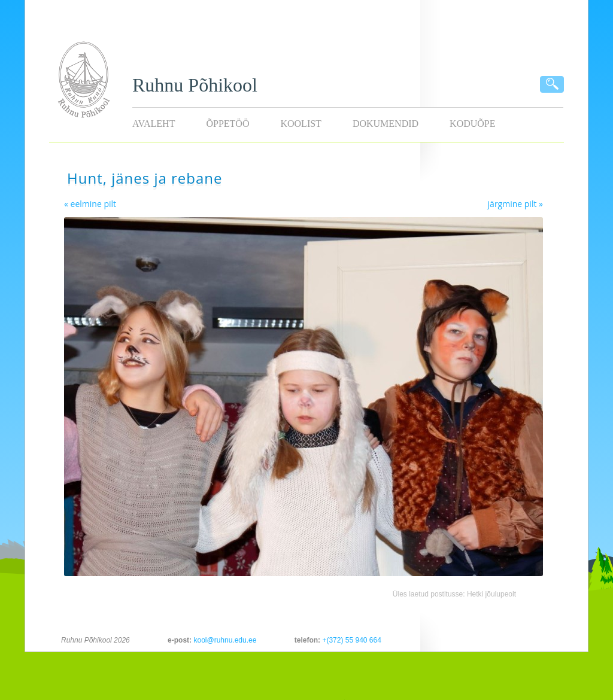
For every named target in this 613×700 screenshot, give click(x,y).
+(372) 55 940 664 (351, 640)
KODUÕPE (472, 124)
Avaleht (154, 124)
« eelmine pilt (90, 204)
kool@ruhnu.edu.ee (225, 640)
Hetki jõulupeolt (491, 594)
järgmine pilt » (515, 204)
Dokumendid (386, 124)
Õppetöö (227, 124)
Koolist (301, 124)
